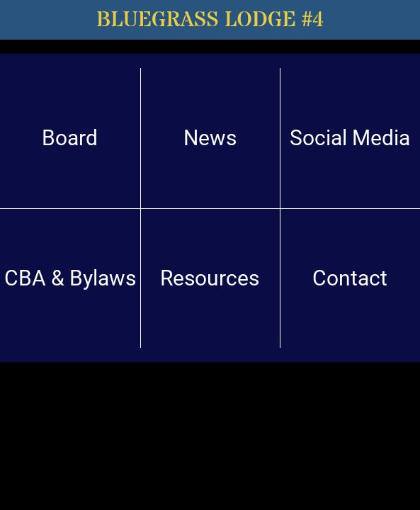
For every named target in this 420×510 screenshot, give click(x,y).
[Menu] (20, 20)
